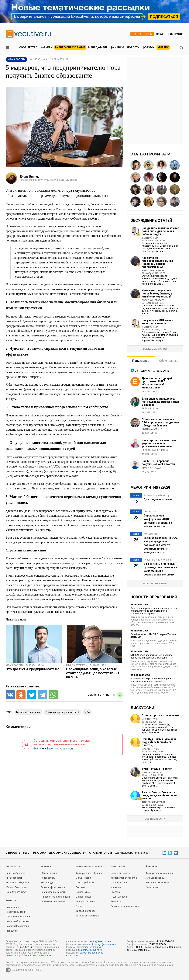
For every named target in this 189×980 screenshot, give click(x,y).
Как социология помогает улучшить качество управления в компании (159, 443)
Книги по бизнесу (85, 902)
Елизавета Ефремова (155, 450)
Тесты (79, 906)
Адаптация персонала (158, 499)
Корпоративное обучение (89, 873)
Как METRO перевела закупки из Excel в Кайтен (158, 463)
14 (42, 665)
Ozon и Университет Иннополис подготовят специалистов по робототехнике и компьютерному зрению (154, 611)
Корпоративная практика (124, 878)
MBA (87, 712)
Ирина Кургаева (151, 468)
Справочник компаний (53, 902)
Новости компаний (16, 912)
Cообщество (14, 867)
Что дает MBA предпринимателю (33, 669)
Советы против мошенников (161, 715)
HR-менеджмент (50, 873)
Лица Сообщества (15, 873)
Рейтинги (81, 887)
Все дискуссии (155, 819)
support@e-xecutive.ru (91, 953)
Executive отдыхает (16, 892)
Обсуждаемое (169, 361)
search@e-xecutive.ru (100, 941)
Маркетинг (116, 887)
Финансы (117, 47)
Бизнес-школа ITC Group (156, 495)
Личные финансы (155, 878)
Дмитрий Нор (150, 238)
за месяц (163, 371)
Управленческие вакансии (55, 897)
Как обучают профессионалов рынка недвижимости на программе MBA (157, 262)
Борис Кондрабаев (153, 271)
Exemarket (116, 902)
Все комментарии (155, 349)
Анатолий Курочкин (154, 802)
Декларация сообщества (68, 853)
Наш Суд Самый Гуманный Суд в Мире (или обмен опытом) (159, 742)
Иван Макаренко (152, 429)
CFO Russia (150, 512)
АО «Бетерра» (151, 534)
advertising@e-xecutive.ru (90, 947)
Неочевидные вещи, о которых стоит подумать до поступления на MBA (93, 673)
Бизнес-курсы (83, 892)
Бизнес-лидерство (120, 873)
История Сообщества (17, 883)
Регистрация (175, 34)
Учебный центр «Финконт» (158, 560)
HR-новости (12, 931)
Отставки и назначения (18, 917)
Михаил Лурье (150, 719)
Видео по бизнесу (85, 911)
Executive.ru (25, 947)
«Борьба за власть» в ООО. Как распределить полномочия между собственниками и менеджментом (161, 545)
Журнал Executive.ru (17, 887)
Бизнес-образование (70, 47)
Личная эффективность (53, 887)
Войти (37, 749)
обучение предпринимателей (62, 712)
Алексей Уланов (152, 773)
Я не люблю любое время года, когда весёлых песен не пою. (160, 795)
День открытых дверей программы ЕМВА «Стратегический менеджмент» (157, 383)
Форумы (149, 47)
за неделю (143, 371)
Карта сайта (73, 956)
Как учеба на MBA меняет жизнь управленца (158, 322)
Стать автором (142, 34)
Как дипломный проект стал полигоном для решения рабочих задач (161, 231)
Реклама (40, 853)
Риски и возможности (157, 883)
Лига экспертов (14, 878)
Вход (160, 34)
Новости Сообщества (17, 926)
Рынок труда (47, 883)
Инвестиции (152, 887)
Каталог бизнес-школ (87, 916)
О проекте (13, 853)
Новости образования (18, 921)
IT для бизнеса (119, 897)
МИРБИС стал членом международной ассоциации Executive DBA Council (151, 656)
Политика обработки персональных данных (29, 956)
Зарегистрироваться (60, 749)
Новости (133, 47)
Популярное (141, 361)
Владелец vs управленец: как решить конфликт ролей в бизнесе (160, 402)
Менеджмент (98, 47)
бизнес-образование (28, 712)
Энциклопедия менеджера (125, 906)
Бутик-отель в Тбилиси (157, 769)
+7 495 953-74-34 (165, 941)
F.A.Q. (27, 853)
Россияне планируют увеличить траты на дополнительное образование (153, 680)
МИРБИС (163, 47)
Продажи (115, 892)
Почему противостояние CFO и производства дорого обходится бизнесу (160, 422)
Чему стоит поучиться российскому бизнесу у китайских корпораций (157, 294)
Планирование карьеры (53, 892)
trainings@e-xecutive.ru (105, 944)
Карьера (46, 47)
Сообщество (28, 47)
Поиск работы (48, 878)
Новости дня (13, 907)
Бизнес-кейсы (83, 897)
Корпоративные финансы (159, 873)
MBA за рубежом (77, 665)
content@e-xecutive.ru (90, 950)
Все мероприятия (155, 584)
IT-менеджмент (119, 883)
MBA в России (15, 665)
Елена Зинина (150, 408)
